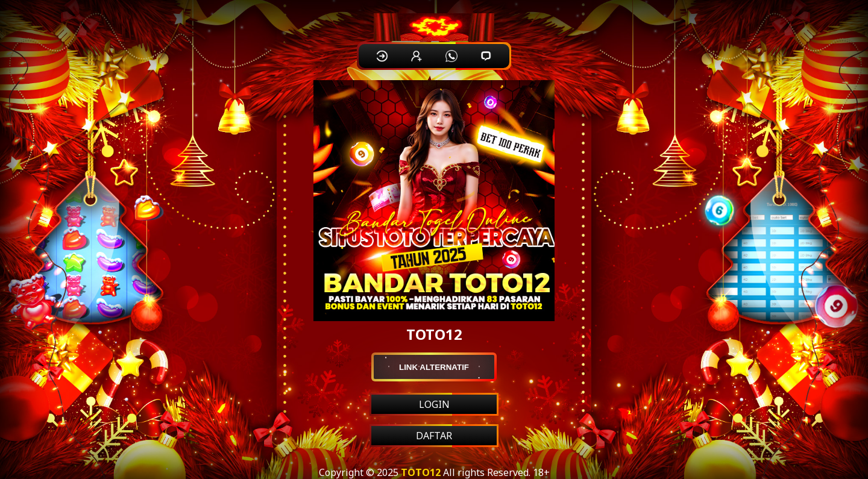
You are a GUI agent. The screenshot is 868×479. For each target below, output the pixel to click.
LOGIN (434, 404)
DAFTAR (434, 436)
